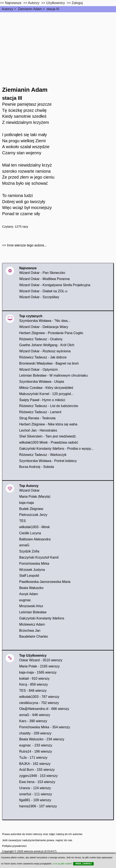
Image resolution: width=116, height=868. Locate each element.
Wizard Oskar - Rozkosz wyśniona (45, 351)
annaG (24, 545)
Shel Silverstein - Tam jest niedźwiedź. (48, 436)
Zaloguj (77, 3)
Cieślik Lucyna (30, 533)
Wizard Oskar (29, 490)
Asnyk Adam (29, 594)
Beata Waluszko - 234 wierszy (42, 739)
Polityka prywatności (14, 846)
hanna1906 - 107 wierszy (38, 806)
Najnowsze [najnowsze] (13, 3)
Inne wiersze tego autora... (27, 245)
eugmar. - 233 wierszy (36, 745)
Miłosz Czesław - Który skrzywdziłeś (46, 388)
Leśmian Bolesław (33, 612)
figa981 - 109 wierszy (35, 800)
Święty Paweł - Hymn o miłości (42, 400)
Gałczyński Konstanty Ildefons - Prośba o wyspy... (56, 449)
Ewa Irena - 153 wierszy (37, 782)
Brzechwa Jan (30, 631)
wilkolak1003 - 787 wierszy (39, 697)
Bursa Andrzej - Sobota (37, 467)
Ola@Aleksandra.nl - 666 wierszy (44, 709)
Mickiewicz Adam (32, 624)
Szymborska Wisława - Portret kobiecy (48, 461)
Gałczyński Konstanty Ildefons (42, 618)
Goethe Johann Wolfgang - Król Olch (47, 345)
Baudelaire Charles (34, 636)
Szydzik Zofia (29, 551)
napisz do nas (64, 840)
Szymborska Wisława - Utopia (42, 382)
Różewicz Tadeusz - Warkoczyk (43, 455)
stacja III (53, 9)
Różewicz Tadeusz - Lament (40, 412)
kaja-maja (26, 503)
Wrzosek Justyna (32, 570)
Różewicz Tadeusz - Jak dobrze (43, 357)
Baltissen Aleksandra (35, 539)
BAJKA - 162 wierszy (35, 764)
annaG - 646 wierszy (35, 715)
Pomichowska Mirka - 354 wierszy (45, 727)
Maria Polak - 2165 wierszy (39, 666)
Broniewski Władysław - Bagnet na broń (49, 363)
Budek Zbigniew (31, 509)
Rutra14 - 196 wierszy (36, 751)
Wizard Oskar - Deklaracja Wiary (44, 327)
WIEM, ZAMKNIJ (83, 864)
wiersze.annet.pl (34, 851)
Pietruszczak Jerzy (33, 515)
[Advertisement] (58, 44)
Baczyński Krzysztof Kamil (39, 557)
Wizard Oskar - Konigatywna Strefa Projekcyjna (55, 285)
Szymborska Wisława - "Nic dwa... (45, 321)
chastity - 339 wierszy (35, 733)
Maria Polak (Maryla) (35, 497)
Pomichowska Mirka (34, 564)
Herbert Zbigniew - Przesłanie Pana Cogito (51, 333)
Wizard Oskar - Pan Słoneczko (42, 273)
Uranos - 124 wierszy (35, 788)
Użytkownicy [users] (56, 3)
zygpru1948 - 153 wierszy (38, 776)
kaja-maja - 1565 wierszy (38, 672)
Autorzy (7, 9)
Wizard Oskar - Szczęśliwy (39, 297)
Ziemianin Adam (30, 9)
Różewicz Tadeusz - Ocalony (41, 339)
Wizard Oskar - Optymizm (38, 370)
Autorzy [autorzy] (34, 3)
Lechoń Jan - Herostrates (38, 430)
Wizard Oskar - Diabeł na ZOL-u (43, 291)
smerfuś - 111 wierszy (36, 794)
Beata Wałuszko (31, 588)
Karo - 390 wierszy (33, 721)
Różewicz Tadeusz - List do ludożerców (49, 406)
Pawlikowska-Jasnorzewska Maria (45, 582)
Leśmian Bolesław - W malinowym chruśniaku (53, 375)
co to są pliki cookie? (62, 864)
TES (22, 521)
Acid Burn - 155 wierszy (37, 770)
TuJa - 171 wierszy (33, 758)
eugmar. (25, 600)
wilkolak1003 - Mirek (34, 527)
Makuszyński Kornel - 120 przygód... (46, 394)
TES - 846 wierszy (33, 691)
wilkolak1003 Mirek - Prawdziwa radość (49, 442)
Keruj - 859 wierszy (34, 684)
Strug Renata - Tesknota (37, 418)
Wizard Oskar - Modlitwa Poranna (44, 279)
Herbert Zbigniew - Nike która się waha (48, 424)
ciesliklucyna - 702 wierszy (39, 703)
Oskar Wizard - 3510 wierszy (41, 660)
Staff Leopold (29, 576)
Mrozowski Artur (31, 606)
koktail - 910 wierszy (34, 679)
